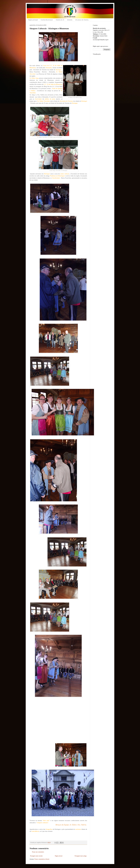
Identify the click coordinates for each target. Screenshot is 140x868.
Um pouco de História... (82, 20)
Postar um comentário (38, 852)
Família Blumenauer (47, 20)
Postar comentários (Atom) (42, 859)
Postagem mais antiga (81, 856)
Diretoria (70, 20)
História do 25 (60, 20)
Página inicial (59, 856)
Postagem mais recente (36, 856)
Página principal (33, 20)
